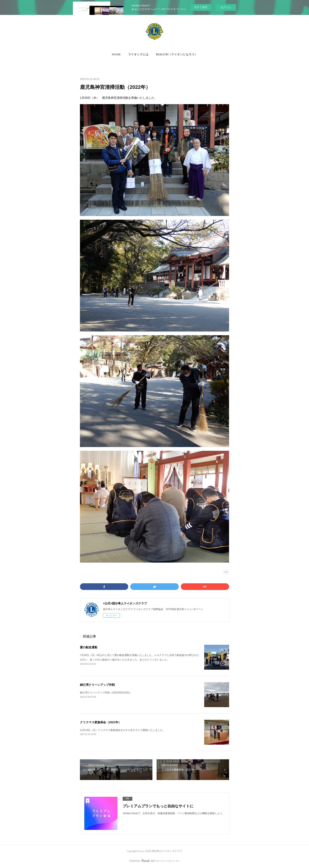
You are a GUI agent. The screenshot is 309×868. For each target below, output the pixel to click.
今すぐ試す (201, 7)
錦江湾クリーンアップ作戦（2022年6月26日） (106, 693)
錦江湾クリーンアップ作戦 (97, 685)
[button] (116, 54)
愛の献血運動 (89, 647)
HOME (116, 54)
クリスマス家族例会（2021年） (101, 722)
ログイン (226, 7)
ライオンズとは (138, 54)
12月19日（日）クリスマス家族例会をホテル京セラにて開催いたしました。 (123, 730)
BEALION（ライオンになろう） (177, 54)
